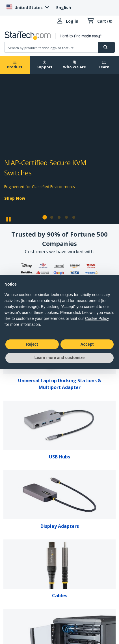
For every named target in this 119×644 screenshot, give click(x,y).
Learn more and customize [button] (59, 358)
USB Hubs (59, 457)
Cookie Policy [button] (97, 318)
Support (45, 65)
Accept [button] (87, 344)
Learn (104, 65)
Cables (60, 596)
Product (15, 65)
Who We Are (74, 65)
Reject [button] (32, 344)
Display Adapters (60, 526)
